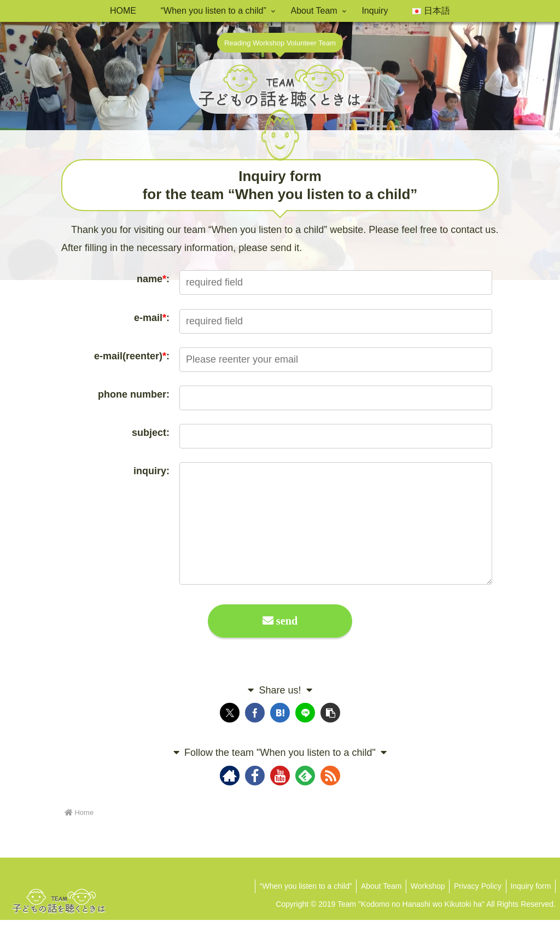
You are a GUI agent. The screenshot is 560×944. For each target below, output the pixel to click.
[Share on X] (230, 737)
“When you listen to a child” (294, 910)
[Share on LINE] (305, 737)
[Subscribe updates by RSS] (330, 800)
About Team (372, 910)
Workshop (421, 910)
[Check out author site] (230, 800)
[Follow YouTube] (280, 800)
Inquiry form (529, 910)
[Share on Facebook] (255, 737)
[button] (330, 737)
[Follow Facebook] (255, 800)
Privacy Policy (474, 910)
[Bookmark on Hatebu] (280, 737)
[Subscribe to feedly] (305, 800)
